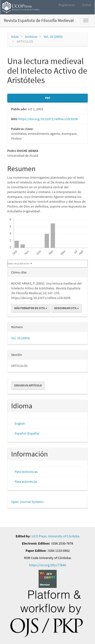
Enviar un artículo (28, 385)
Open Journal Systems (27, 502)
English (20, 423)
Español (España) (27, 433)
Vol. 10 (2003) (53, 37)
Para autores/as (26, 481)
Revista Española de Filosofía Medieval (39, 20)
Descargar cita (67, 308)
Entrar (87, 5)
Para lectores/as (26, 472)
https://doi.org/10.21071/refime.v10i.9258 (48, 119)
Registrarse (67, 5)
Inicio (15, 37)
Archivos (31, 37)
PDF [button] (48, 98)
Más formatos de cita (31, 308)
